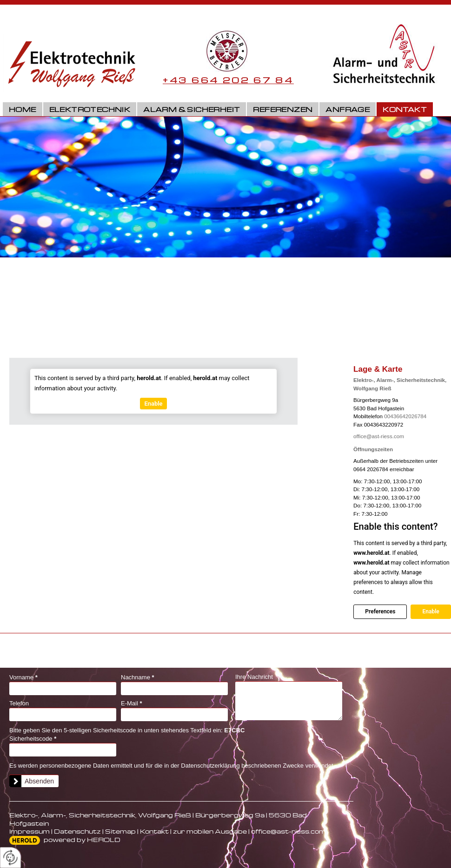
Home (23, 109)
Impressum (30, 831)
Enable (431, 612)
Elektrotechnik (90, 109)
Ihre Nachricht (254, 677)
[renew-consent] (10, 858)
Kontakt (405, 109)
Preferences (380, 612)
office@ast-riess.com (379, 436)
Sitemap (120, 831)
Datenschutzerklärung (210, 766)
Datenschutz (77, 831)
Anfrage (348, 109)
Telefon (19, 703)
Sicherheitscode (33, 739)
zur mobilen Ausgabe (210, 831)
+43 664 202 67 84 (228, 80)
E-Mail (132, 703)
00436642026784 (405, 416)
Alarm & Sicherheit (192, 109)
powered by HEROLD (82, 839)
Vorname (23, 677)
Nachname (138, 677)
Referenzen (283, 109)
